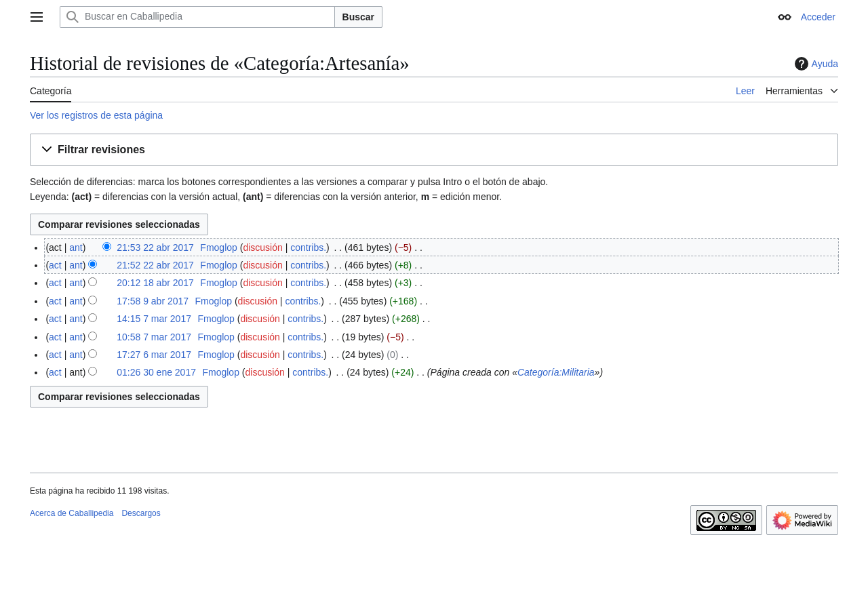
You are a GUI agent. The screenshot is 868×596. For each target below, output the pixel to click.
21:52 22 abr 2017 (155, 265)
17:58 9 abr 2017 (153, 301)
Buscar (358, 17)
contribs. (308, 247)
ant (76, 247)
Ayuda (815, 64)
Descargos (141, 513)
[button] (434, 150)
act (55, 265)
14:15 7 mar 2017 (154, 319)
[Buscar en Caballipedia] (197, 17)
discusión (262, 247)
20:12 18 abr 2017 (155, 283)
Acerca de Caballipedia (72, 513)
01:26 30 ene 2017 (156, 372)
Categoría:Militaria (556, 372)
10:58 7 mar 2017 (154, 337)
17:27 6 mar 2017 (154, 355)
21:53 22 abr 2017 (155, 247)
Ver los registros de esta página (96, 115)
